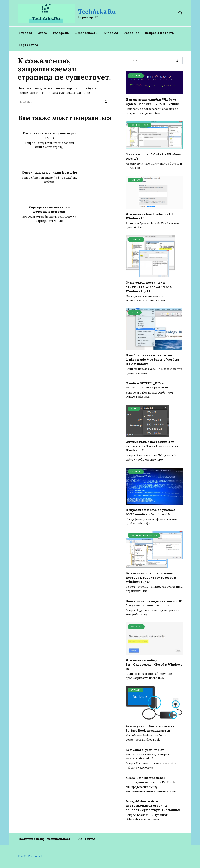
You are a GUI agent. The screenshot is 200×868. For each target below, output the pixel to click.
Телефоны (61, 33)
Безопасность (86, 33)
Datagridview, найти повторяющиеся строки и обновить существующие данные (153, 806)
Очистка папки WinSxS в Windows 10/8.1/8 (154, 156)
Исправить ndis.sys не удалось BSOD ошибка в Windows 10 (151, 512)
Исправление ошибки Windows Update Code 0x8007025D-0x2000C (153, 101)
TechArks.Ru (97, 11)
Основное (131, 33)
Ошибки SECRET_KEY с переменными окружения (147, 385)
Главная (25, 33)
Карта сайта (28, 45)
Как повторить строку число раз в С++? (49, 135)
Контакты (87, 839)
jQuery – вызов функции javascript (49, 172)
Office (42, 33)
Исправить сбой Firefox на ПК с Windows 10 (151, 216)
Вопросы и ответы (160, 33)
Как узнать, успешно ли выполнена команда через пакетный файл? (147, 754)
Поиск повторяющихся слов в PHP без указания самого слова (154, 603)
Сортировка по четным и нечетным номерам (49, 209)
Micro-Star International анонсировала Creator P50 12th (150, 780)
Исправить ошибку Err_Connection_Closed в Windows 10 (154, 664)
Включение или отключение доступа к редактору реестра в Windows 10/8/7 (151, 577)
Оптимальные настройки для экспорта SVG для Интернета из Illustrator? (152, 446)
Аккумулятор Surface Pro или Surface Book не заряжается (150, 728)
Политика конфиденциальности (46, 839)
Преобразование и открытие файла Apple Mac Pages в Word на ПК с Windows (152, 359)
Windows (110, 33)
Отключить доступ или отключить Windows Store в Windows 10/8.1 (149, 287)
